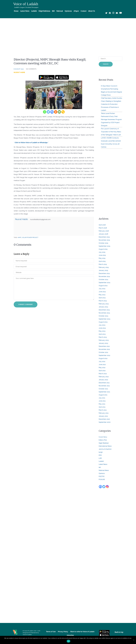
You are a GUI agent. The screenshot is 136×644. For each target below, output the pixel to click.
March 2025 (103, 264)
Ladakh (101, 461)
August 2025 (103, 249)
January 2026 (103, 234)
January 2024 (103, 307)
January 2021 (103, 416)
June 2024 (102, 292)
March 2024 (103, 301)
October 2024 (103, 280)
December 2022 (104, 346)
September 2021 (104, 392)
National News (104, 470)
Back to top (119, 632)
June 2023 (102, 328)
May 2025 (102, 258)
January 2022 (103, 380)
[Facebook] (52, 112)
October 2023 (103, 316)
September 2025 (104, 246)
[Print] (56, 112)
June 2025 (102, 255)
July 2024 (102, 289)
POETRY (102, 476)
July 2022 (102, 361)
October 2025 (103, 243)
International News (105, 446)
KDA (100, 455)
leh (100, 467)
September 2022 (104, 355)
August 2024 (103, 286)
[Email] (59, 112)
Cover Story (103, 437)
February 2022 (104, 377)
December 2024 (104, 273)
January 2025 (103, 270)
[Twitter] (48, 112)
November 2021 (104, 386)
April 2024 (102, 298)
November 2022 (104, 349)
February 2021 (104, 413)
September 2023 (104, 319)
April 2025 (102, 261)
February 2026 (104, 231)
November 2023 (104, 313)
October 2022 (103, 352)
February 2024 (104, 304)
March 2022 (103, 374)
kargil (101, 452)
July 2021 (102, 398)
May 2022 (102, 368)
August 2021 (103, 395)
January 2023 (103, 343)
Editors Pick (103, 440)
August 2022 (103, 358)
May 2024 (102, 295)
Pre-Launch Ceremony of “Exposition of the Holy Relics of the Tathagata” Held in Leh (111, 132)
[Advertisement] (68, 34)
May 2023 (102, 331)
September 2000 (105, 422)
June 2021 (102, 401)
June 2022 (102, 364)
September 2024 (104, 283)
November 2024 (104, 276)
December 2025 (104, 237)
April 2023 (102, 334)
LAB (100, 458)
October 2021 (103, 389)
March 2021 (103, 410)
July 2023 (102, 325)
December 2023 (104, 310)
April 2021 (102, 407)
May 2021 (102, 404)
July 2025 (102, 252)
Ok (68, 641)
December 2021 (104, 383)
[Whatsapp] (45, 112)
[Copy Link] (63, 112)
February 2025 (104, 267)
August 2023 (103, 322)
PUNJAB (102, 479)
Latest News (103, 464)
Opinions (102, 473)
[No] (134, 640)
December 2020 (104, 419)
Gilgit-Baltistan (104, 443)
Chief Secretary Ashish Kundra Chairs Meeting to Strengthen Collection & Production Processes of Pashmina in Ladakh (111, 104)
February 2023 (104, 340)
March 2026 (103, 228)
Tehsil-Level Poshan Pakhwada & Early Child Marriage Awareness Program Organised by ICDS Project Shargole (111, 119)
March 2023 (103, 337)
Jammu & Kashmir (105, 449)
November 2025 (104, 240)
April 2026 (102, 225)
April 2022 (102, 371)
